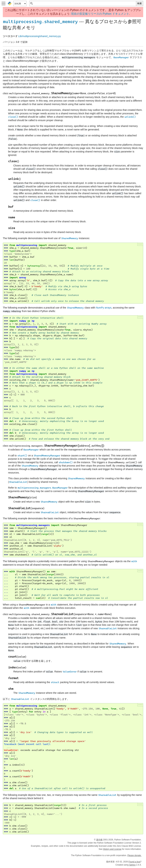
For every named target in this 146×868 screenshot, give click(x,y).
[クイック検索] (85, 3)
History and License (112, 849)
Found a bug (134, 862)
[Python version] (20, 3)
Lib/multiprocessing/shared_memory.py (40, 36)
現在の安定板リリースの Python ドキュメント (100, 14)
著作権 (99, 840)
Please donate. (134, 855)
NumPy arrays (104, 308)
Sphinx (132, 865)
